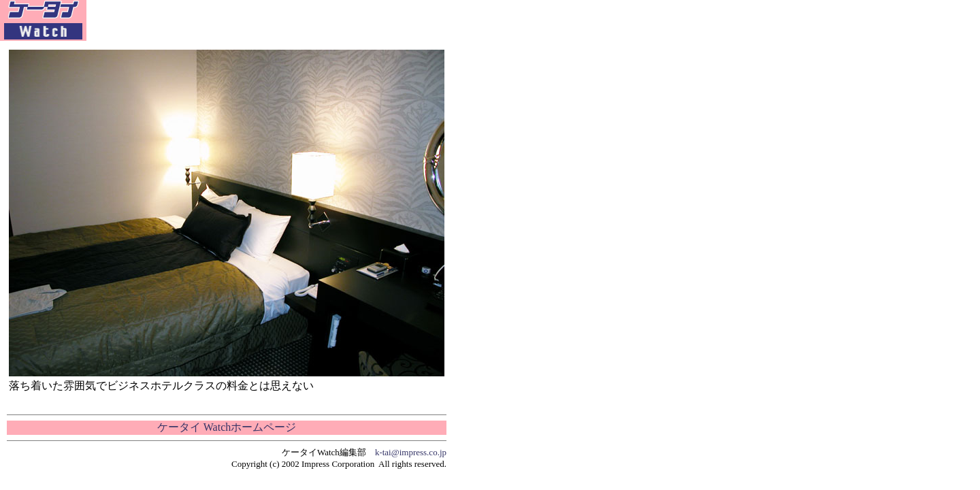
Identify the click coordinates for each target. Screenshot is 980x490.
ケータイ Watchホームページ (227, 427)
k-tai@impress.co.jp (411, 452)
